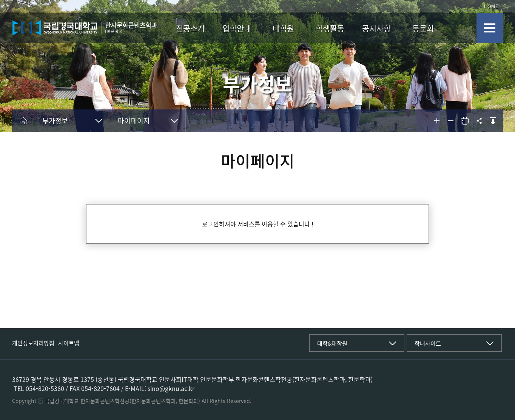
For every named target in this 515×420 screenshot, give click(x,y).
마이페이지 (134, 121)
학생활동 (330, 28)
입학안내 (237, 28)
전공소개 (190, 28)
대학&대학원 (332, 343)
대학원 (283, 28)
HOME (491, 6)
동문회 (423, 28)
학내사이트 (428, 343)
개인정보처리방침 (33, 343)
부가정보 (55, 121)
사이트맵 (69, 343)
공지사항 (376, 28)
